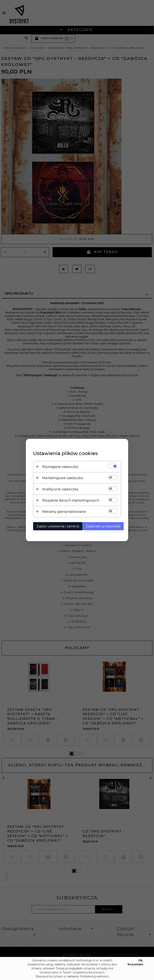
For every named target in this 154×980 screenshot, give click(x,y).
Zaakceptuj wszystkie (102, 526)
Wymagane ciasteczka (58, 466)
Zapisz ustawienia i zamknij (56, 526)
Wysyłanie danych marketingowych (68, 500)
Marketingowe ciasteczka (60, 478)
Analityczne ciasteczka (58, 489)
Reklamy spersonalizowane (62, 511)
